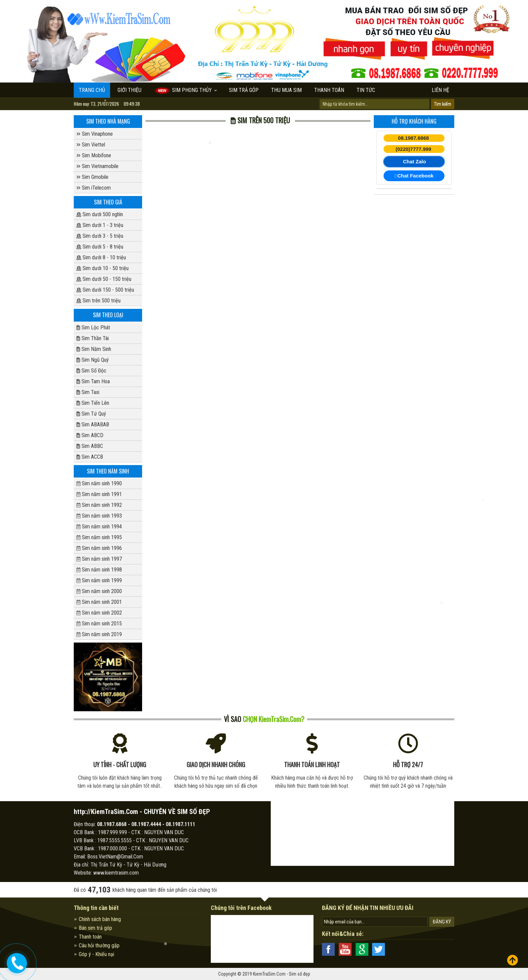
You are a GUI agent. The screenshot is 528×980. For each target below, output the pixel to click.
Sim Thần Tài (93, 338)
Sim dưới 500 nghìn (100, 214)
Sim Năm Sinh (94, 349)
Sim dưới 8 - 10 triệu (101, 257)
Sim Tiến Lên (93, 403)
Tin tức (366, 90)
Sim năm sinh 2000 (99, 591)
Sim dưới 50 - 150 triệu (104, 279)
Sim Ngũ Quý (93, 360)
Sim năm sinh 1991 (99, 494)
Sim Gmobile (92, 177)
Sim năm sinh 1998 (99, 570)
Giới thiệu (129, 90)
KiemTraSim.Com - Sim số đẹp (282, 974)
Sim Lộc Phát (93, 328)
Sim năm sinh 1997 (99, 559)
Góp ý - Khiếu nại (96, 954)
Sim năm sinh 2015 (99, 624)
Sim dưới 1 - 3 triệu (100, 225)
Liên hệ (440, 90)
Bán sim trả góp (95, 928)
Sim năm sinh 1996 (99, 548)
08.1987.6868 (414, 138)
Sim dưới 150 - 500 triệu (105, 290)
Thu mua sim (286, 90)
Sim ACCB (90, 457)
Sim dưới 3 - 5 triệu (100, 236)
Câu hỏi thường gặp (99, 945)
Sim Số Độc (91, 371)
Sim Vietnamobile (97, 166)
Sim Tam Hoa (93, 381)
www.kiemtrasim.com (116, 873)
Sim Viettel (91, 145)
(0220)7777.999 (414, 149)
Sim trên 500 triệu (98, 301)
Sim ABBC (90, 446)
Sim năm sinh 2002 (99, 613)
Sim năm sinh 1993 (99, 516)
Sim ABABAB (93, 424)
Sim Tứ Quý (91, 414)
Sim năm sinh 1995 (99, 537)
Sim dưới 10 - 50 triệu (103, 268)
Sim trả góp (244, 90)
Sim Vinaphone (95, 134)
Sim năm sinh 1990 (99, 483)
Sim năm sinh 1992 (99, 505)
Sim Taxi (88, 392)
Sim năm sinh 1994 (99, 527)
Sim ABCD (90, 435)
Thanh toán (329, 90)
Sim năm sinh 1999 (99, 580)
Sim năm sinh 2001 (99, 602)
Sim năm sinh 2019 (99, 634)
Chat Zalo (415, 161)
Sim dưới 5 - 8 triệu (100, 247)
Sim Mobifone (94, 155)
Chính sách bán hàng (100, 919)
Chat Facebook (414, 176)
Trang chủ (92, 90)
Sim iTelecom (94, 188)
